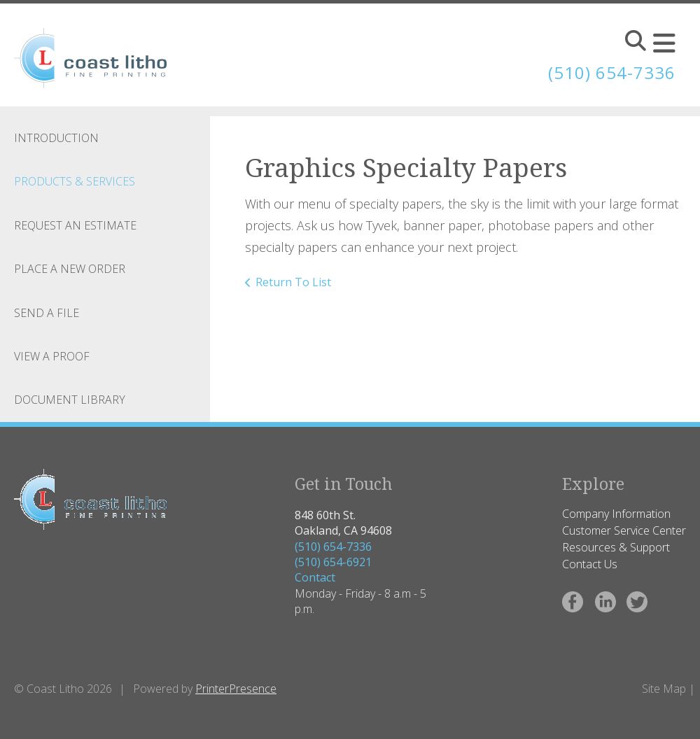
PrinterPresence (236, 689)
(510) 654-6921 (333, 562)
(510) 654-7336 (333, 547)
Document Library (70, 400)
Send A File (47, 313)
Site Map (664, 689)
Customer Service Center (624, 530)
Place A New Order (70, 269)
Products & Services (75, 181)
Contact (315, 577)
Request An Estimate (75, 225)
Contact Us (590, 564)
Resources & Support (616, 547)
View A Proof (52, 356)
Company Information (616, 514)
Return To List (293, 282)
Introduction (56, 138)
